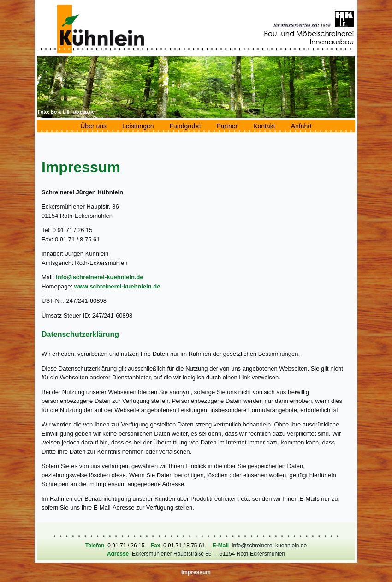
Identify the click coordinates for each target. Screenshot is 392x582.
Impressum (196, 572)
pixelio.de (84, 112)
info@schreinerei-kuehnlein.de (100, 277)
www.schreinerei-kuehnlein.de (117, 286)
